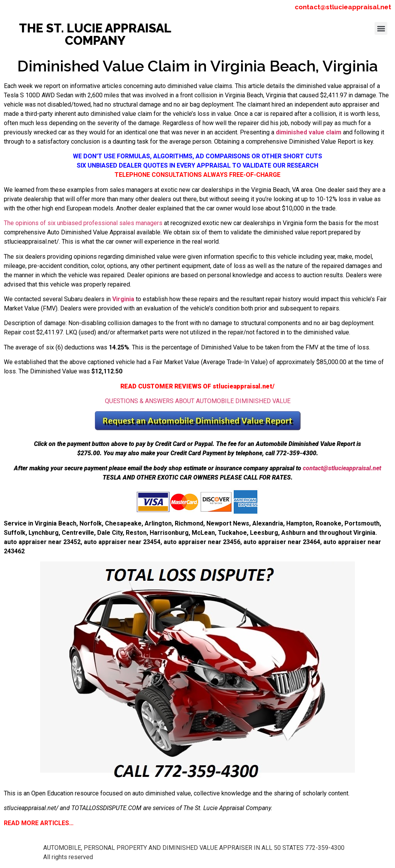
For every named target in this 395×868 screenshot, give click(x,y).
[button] (381, 28)
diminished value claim (309, 132)
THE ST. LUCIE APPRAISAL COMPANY (95, 34)
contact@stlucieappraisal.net (343, 7)
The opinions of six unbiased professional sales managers (83, 223)
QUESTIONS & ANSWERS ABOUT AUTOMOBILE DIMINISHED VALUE (198, 401)
